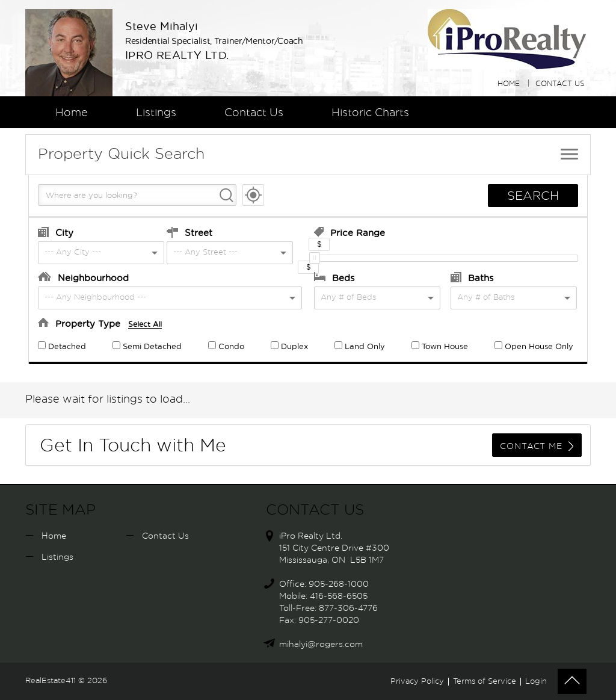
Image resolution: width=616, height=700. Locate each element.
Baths (472, 277)
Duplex (289, 347)
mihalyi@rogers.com (321, 645)
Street (189, 232)
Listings (156, 113)
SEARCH (533, 196)
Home (509, 84)
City (56, 232)
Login (536, 682)
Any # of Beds (348, 298)
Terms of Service (485, 682)
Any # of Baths (486, 298)
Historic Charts (370, 113)
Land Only (360, 347)
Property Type (100, 323)
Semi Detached (147, 347)
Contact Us (560, 84)
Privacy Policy (417, 682)
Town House (440, 347)
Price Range (350, 232)
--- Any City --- (73, 252)
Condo (226, 347)
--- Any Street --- (205, 252)
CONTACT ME (537, 446)
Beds (334, 277)
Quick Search (121, 154)
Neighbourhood (83, 277)
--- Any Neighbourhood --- (95, 298)
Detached (62, 347)
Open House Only (534, 347)
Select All (145, 324)
